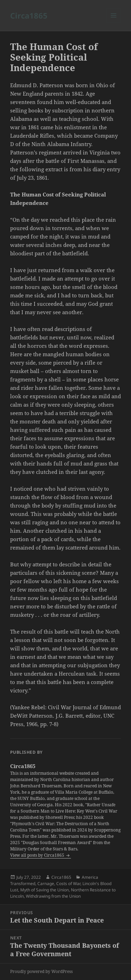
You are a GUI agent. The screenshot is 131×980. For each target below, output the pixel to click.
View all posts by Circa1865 (38, 855)
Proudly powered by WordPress (41, 971)
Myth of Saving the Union (45, 890)
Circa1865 (29, 15)
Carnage (46, 884)
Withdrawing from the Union (53, 896)
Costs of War (68, 884)
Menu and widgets (114, 23)
